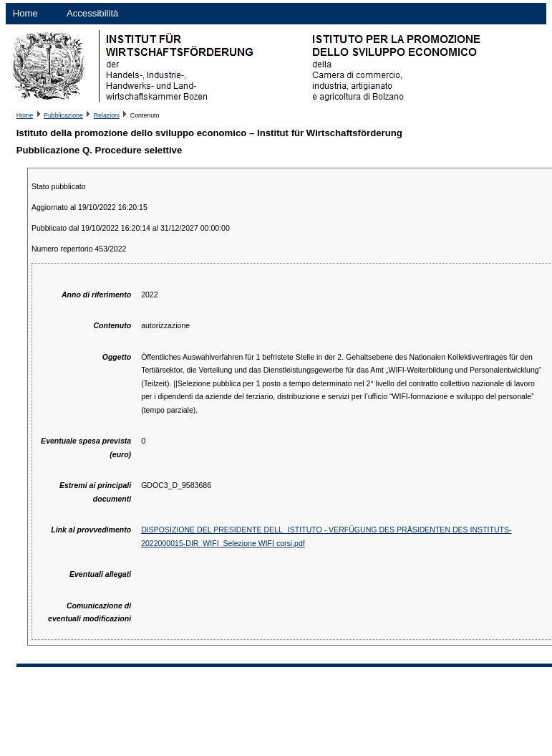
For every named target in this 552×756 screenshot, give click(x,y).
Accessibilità (93, 13)
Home (25, 13)
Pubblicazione (63, 115)
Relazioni (107, 115)
